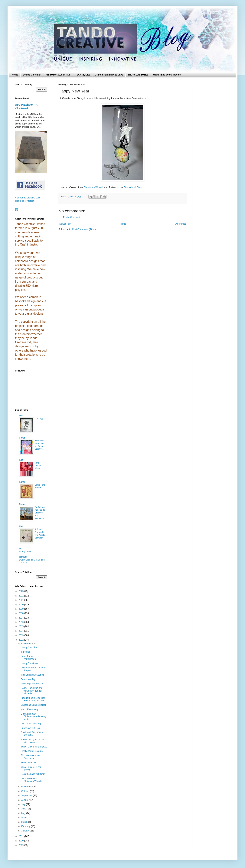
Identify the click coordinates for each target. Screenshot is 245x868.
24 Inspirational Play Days (109, 75)
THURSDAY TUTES (138, 75)
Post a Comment (72, 217)
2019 (21, 609)
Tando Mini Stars (133, 187)
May (24, 813)
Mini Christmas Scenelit (33, 675)
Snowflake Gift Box (30, 728)
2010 (21, 841)
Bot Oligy (39, 418)
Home (15, 75)
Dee (21, 416)
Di (20, 549)
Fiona (22, 504)
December (27, 644)
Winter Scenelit (28, 763)
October (26, 791)
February (26, 826)
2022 (21, 596)
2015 (21, 626)
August (25, 800)
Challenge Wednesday (32, 684)
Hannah (23, 557)
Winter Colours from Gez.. (34, 747)
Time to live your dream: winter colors (33, 741)
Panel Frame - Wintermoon (28, 657)
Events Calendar (32, 75)
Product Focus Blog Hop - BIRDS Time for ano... (34, 699)
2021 (21, 600)
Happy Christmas (29, 663)
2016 (21, 622)
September (27, 796)
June (24, 809)
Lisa (21, 526)
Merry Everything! (30, 709)
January (26, 831)
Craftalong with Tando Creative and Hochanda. (40, 513)
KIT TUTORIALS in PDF (58, 75)
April (24, 818)
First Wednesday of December (30, 757)
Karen (22, 482)
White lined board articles (167, 75)
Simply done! (25, 551)
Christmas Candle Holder (33, 705)
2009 (21, 845)
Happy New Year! (29, 647)
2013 (21, 635)
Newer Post (65, 224)
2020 (21, 605)
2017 (21, 618)
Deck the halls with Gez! (33, 774)
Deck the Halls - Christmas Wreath (31, 780)
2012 (21, 640)
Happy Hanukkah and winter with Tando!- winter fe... (32, 691)
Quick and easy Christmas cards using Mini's (33, 717)
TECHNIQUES (83, 75)
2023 (21, 591)
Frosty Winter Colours (32, 751)
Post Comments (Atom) (84, 229)
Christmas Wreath (93, 187)
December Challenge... (32, 724)
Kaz (21, 460)
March (25, 822)
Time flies (26, 652)
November (27, 787)
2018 (21, 613)
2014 (21, 631)
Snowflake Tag (28, 679)
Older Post (180, 224)
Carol (22, 438)
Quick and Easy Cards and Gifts (32, 734)
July (24, 804)
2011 (21, 836)
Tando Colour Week (38, 466)
